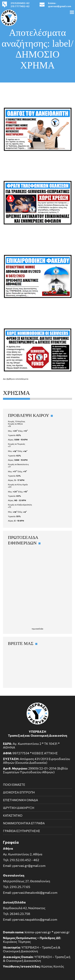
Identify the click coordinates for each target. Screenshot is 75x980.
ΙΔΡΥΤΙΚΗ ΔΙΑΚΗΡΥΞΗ (19, 808)
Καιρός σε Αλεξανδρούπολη (20, 505)
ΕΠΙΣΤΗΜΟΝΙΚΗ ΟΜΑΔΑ (20, 800)
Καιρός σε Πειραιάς (17, 444)
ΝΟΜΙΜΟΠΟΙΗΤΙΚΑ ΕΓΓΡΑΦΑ (24, 823)
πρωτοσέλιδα (37, 629)
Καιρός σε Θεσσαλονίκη (18, 464)
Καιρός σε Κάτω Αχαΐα (18, 484)
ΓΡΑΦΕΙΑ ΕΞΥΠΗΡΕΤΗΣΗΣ (22, 831)
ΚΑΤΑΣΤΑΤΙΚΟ (13, 815)
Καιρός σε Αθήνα (15, 424)
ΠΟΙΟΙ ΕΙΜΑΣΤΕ (14, 785)
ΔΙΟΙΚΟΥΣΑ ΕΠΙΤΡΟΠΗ (19, 792)
